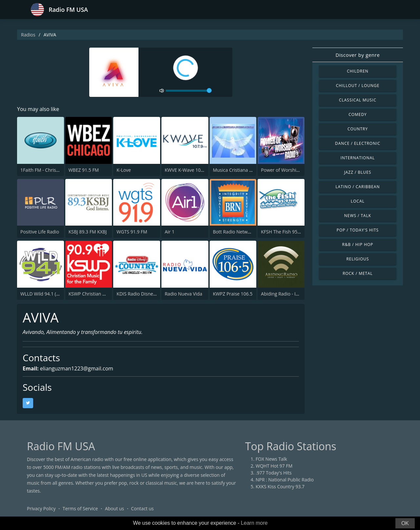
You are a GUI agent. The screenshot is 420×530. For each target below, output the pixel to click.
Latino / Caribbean (358, 187)
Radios (28, 35)
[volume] (189, 91)
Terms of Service (80, 508)
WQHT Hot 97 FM (274, 466)
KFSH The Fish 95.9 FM (285, 232)
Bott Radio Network (234, 232)
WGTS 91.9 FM (132, 232)
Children (358, 71)
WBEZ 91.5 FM (84, 170)
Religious (357, 259)
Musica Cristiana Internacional (245, 170)
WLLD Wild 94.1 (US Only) (47, 294)
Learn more (254, 523)
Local (358, 201)
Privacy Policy (41, 508)
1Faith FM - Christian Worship (52, 170)
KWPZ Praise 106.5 (233, 294)
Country (358, 129)
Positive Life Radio (40, 232)
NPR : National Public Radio (285, 480)
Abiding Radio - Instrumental (291, 294)
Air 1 (170, 232)
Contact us (142, 508)
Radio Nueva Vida (183, 294)
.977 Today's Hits (274, 473)
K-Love (124, 170)
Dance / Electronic (358, 143)
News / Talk (358, 216)
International (358, 158)
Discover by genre (357, 55)
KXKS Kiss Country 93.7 (280, 486)
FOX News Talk (271, 459)
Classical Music (358, 100)
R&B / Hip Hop (358, 244)
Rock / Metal (358, 273)
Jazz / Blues (358, 172)
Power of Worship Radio (287, 170)
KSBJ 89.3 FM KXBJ (88, 232)
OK (405, 523)
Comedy (358, 114)
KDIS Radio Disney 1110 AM (146, 294)
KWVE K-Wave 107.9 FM (190, 170)
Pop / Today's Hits (358, 230)
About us (115, 508)
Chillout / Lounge (358, 86)
